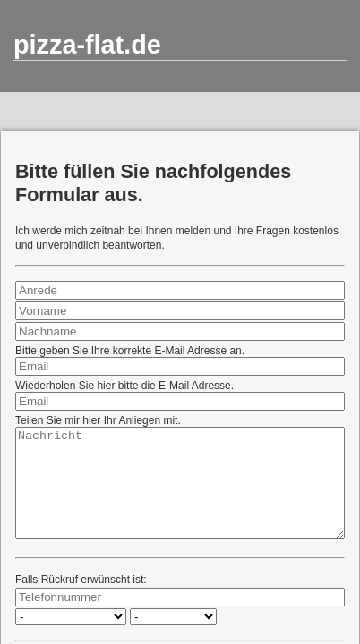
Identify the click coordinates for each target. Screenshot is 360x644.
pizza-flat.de (87, 45)
